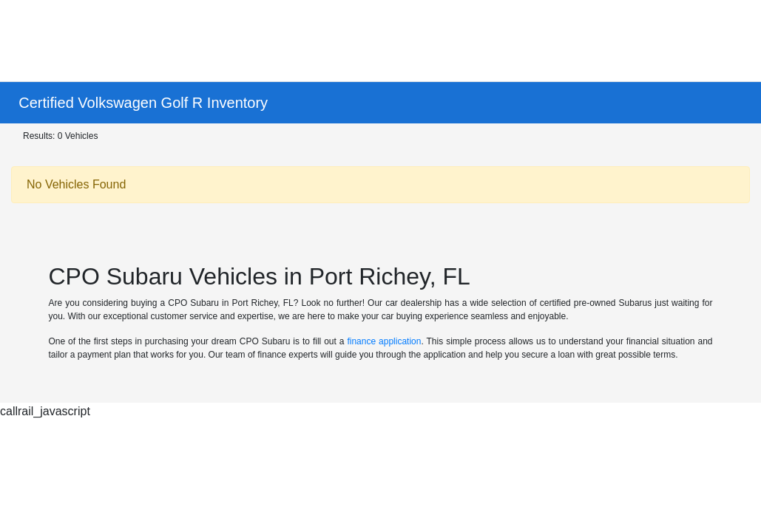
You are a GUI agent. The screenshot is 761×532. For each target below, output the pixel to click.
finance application (384, 341)
